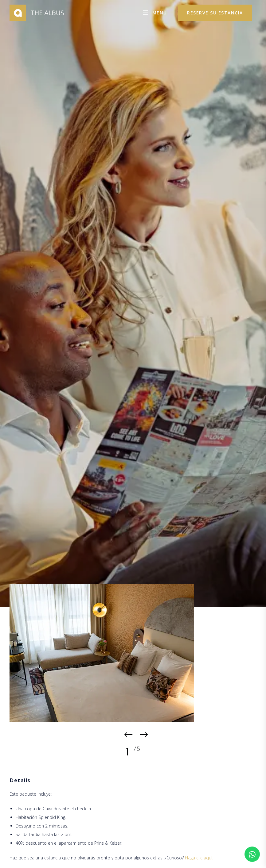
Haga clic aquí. (199, 858)
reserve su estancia (215, 13)
